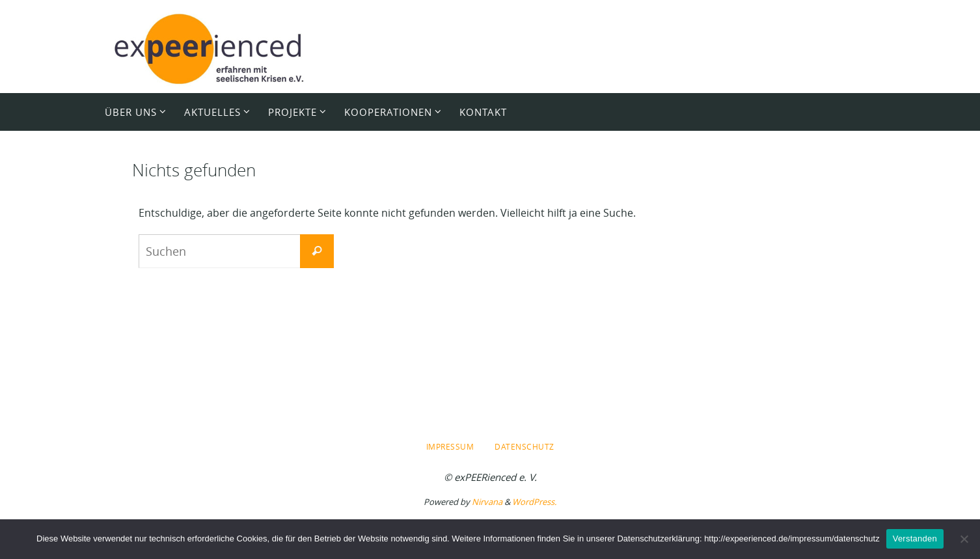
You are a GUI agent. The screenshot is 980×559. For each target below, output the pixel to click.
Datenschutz (524, 446)
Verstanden (915, 539)
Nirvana (487, 502)
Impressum (450, 446)
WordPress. (534, 502)
